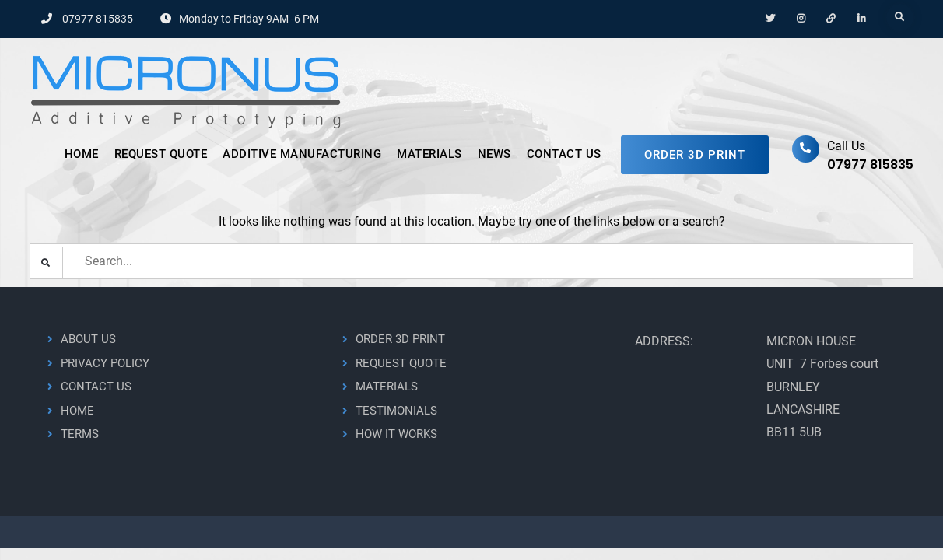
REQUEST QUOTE (161, 154)
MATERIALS (429, 154)
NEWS (494, 154)
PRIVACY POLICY (105, 363)
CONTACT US (564, 154)
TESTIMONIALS (396, 411)
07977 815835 (98, 19)
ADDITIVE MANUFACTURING (302, 154)
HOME (82, 154)
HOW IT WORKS (396, 434)
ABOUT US (88, 339)
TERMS (80, 434)
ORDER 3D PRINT (695, 155)
